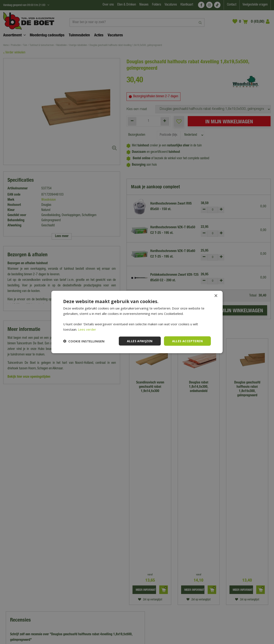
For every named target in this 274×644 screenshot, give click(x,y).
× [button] (216, 296)
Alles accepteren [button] (187, 341)
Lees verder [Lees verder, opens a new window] (87, 329)
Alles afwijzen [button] (140, 341)
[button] (84, 341)
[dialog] (137, 322)
